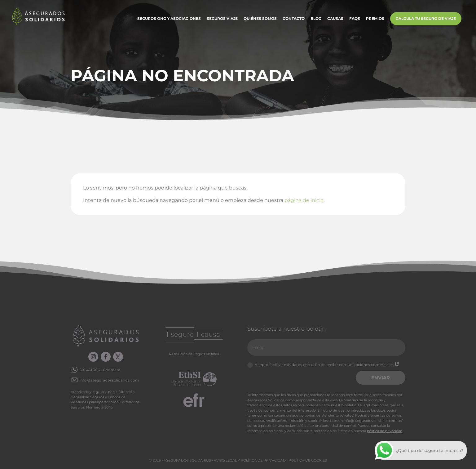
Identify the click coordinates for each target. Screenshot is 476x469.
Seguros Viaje (222, 19)
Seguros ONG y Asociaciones (169, 19)
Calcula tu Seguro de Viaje (426, 18)
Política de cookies (308, 460)
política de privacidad (385, 431)
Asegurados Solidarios (187, 460)
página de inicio (304, 200)
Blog (316, 19)
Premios (375, 19)
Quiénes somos (260, 19)
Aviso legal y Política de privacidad (250, 460)
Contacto (294, 19)
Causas (335, 19)
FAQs (355, 19)
